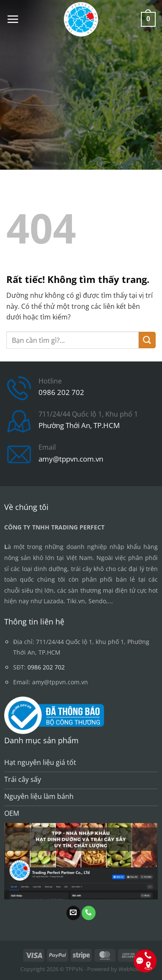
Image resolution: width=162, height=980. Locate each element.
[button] (13, 19)
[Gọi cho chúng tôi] (89, 913)
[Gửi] (147, 340)
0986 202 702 (61, 392)
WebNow (130, 969)
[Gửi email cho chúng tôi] (73, 913)
